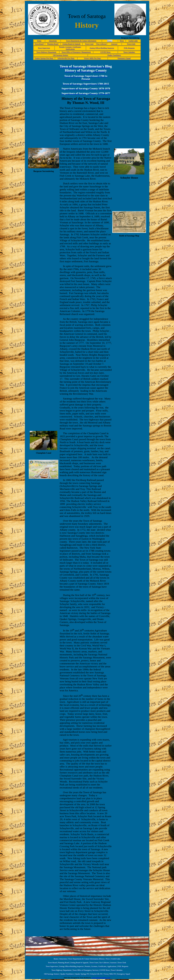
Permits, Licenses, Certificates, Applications (70, 48)
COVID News (105, 52)
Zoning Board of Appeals (71, 44)
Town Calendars (129, 52)
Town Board (39, 44)
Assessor (114, 44)
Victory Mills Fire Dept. (92, 58)
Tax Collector (101, 44)
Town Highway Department (46, 52)
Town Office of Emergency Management (76, 52)
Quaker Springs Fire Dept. (44, 58)
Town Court (89, 44)
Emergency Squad (124, 58)
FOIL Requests (129, 48)
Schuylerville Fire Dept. (66, 58)
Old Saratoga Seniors (60, 55)
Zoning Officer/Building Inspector (102, 48)
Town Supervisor (44, 48)
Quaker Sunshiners (114, 55)
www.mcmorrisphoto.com (101, 978)
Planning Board (53, 44)
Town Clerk (131, 44)
